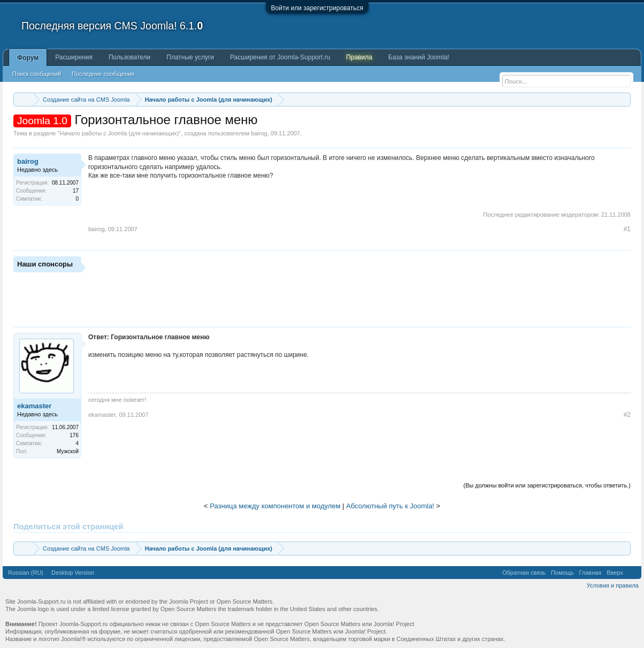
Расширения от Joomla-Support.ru (280, 57)
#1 (627, 229)
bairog (259, 133)
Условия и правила (613, 585)
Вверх (615, 573)
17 (76, 191)
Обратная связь (524, 573)
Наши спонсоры (45, 264)
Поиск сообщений (37, 74)
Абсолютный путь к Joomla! (390, 506)
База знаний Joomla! (419, 57)
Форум (28, 58)
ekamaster (34, 406)
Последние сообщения (103, 74)
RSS (632, 573)
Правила (359, 57)
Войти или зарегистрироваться (317, 8)
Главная (590, 573)
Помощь (562, 573)
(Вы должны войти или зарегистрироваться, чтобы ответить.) (547, 485)
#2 (627, 415)
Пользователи (129, 57)
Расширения (74, 57)
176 (74, 435)
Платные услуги (190, 57)
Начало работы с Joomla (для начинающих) (119, 133)
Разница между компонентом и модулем (275, 506)
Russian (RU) (26, 573)
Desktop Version (73, 573)
